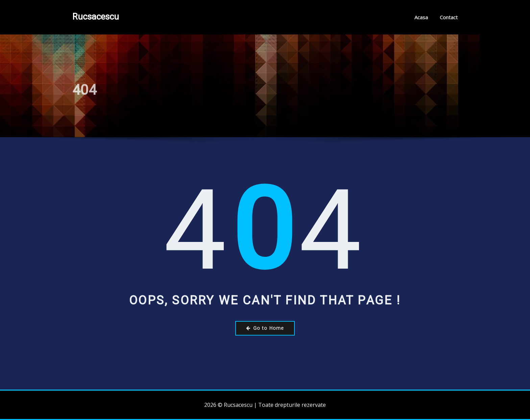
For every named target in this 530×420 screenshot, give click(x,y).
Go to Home (265, 328)
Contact (449, 17)
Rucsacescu (96, 17)
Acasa (421, 17)
